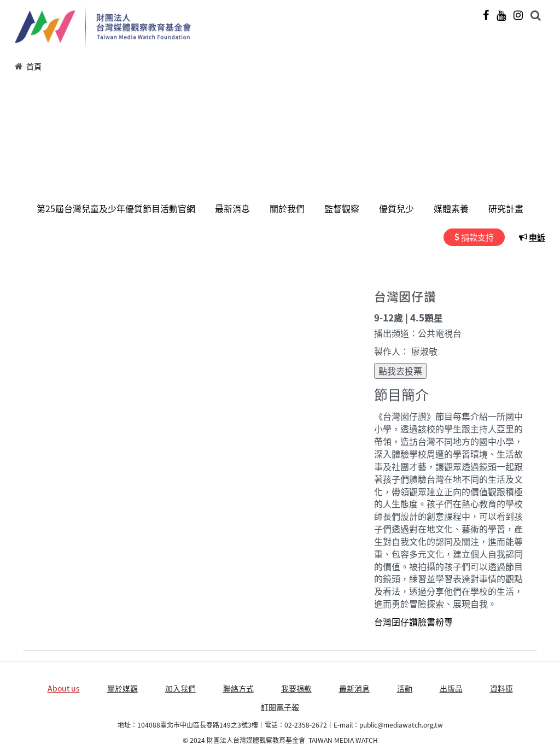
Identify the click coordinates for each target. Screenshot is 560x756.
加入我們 (180, 688)
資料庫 (501, 688)
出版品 (451, 688)
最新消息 (232, 208)
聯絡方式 (238, 688)
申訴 (537, 237)
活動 (405, 688)
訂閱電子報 (280, 707)
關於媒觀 (122, 688)
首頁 (34, 66)
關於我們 (287, 208)
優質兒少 (396, 208)
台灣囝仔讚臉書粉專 (413, 622)
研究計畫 (506, 208)
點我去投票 (400, 371)
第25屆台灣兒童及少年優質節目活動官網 (116, 208)
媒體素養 (451, 208)
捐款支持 (477, 237)
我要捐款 (296, 688)
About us (64, 688)
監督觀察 (342, 208)
